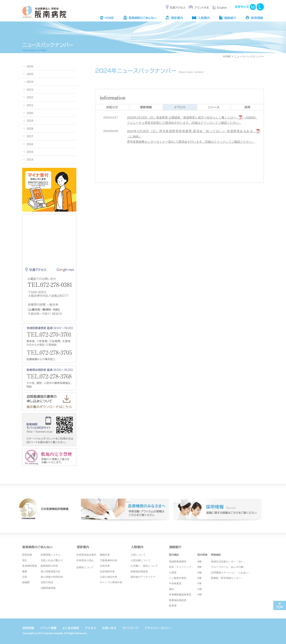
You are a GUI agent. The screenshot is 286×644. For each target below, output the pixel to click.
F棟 (199, 583)
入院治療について (141, 560)
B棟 (199, 567)
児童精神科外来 (109, 560)
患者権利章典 (30, 566)
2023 (30, 90)
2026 (30, 66)
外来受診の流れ (85, 560)
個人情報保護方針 (51, 571)
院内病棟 (202, 555)
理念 (25, 560)
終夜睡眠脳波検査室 (180, 594)
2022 (30, 97)
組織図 (26, 582)
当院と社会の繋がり (52, 560)
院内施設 (174, 555)
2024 (30, 82)
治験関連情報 (48, 588)
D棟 (200, 573)
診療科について (85, 567)
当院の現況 (47, 582)
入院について (138, 555)
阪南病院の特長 (49, 566)
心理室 (173, 573)
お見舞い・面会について (144, 566)
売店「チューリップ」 (181, 567)
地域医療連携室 (178, 561)
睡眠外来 (105, 555)
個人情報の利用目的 (52, 577)
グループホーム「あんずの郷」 (228, 567)
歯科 (171, 589)
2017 (30, 136)
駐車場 (173, 606)
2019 (30, 121)
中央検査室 (175, 583)
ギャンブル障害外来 (111, 582)
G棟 (200, 589)
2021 (30, 105)
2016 (30, 144)
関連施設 (216, 555)
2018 (30, 129)
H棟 (200, 594)
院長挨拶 (27, 555)
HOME (227, 57)
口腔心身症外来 (109, 577)
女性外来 (105, 566)
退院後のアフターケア (143, 577)
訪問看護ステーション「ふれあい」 (231, 573)
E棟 (199, 578)
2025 (30, 74)
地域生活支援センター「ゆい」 (228, 561)
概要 (25, 571)
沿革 (25, 577)
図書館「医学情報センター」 (227, 578)
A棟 (199, 561)
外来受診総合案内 (86, 555)
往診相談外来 (107, 571)
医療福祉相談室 (139, 571)
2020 (30, 113)
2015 (30, 152)
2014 (30, 160)
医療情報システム (51, 555)
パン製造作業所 (178, 578)
